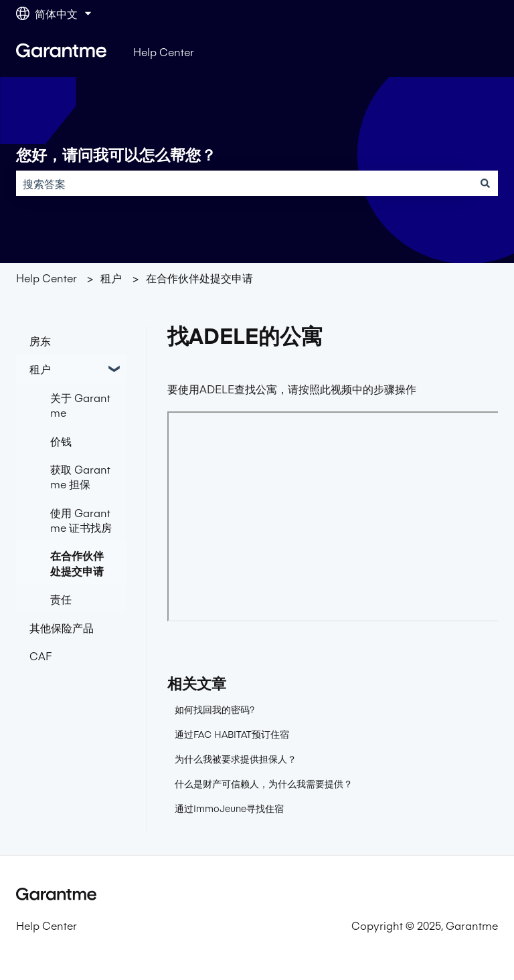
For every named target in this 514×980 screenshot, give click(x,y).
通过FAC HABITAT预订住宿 (232, 734)
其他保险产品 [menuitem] (62, 627)
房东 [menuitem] (40, 340)
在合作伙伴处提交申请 (199, 278)
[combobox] (244, 183)
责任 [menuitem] (61, 599)
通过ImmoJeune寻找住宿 (229, 808)
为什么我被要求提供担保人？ (236, 759)
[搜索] (485, 183)
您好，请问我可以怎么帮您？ (116, 155)
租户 (111, 278)
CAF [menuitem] (40, 656)
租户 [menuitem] (40, 369)
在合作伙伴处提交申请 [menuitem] (77, 563)
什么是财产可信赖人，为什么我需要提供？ (264, 783)
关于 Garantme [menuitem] (80, 405)
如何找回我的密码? (215, 709)
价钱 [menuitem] (61, 441)
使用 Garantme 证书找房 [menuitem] (81, 520)
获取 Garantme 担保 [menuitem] (80, 476)
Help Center (164, 52)
